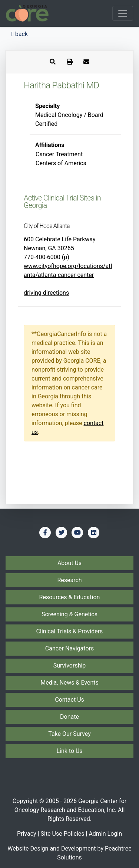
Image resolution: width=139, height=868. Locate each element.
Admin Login (105, 834)
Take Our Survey (69, 734)
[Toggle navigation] (123, 13)
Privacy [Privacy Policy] (27, 834)
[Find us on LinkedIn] (94, 532)
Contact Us (69, 700)
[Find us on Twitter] (62, 532)
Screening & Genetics (69, 614)
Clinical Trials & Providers (70, 631)
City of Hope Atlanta (47, 226)
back (20, 34)
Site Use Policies (62, 834)
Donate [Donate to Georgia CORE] (69, 717)
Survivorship (70, 665)
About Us (69, 563)
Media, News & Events (69, 683)
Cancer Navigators (69, 648)
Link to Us (69, 751)
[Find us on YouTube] (77, 532)
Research (69, 580)
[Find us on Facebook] (45, 532)
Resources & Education (70, 597)
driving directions (46, 293)
